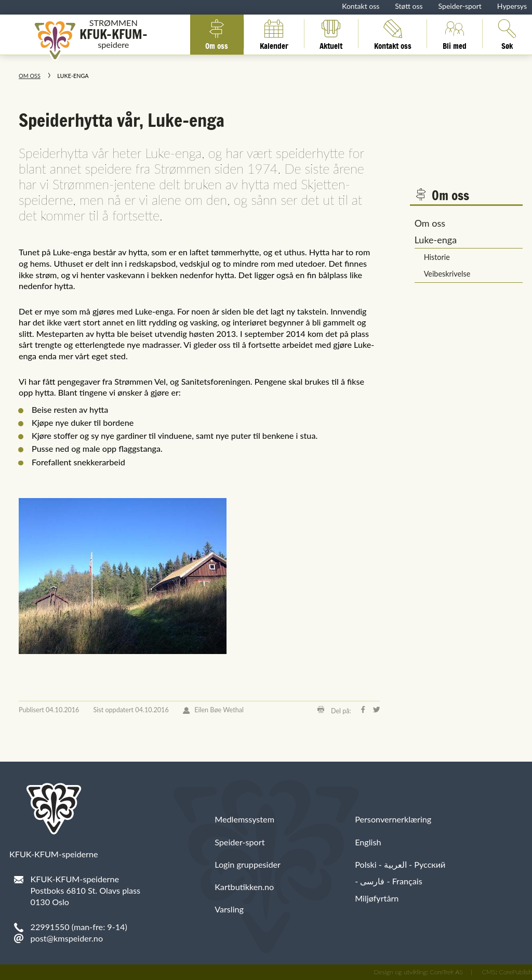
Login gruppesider (248, 864)
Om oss (217, 34)
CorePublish (515, 972)
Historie (437, 257)
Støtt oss (409, 6)
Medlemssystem (244, 819)
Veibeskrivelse (447, 274)
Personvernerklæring (393, 819)
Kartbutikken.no (244, 887)
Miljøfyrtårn (377, 898)
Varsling (229, 909)
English (368, 842)
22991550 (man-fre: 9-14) (79, 927)
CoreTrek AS (446, 972)
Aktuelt (331, 34)
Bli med (455, 34)
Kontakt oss (361, 6)
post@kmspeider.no (67, 938)
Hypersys (512, 6)
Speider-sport (460, 6)
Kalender (274, 34)
